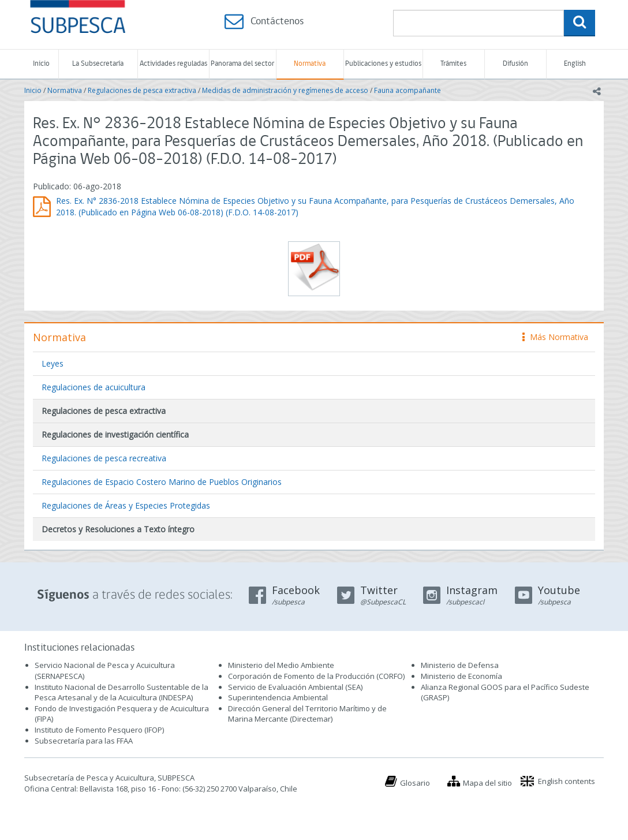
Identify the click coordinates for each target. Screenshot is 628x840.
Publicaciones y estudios (383, 64)
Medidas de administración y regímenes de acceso (285, 90)
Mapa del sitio (487, 783)
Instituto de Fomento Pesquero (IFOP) (99, 730)
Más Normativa (555, 337)
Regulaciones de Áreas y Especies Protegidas (126, 505)
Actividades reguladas (173, 64)
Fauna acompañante (408, 90)
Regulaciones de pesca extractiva (142, 90)
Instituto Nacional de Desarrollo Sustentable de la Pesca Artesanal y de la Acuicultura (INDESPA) (122, 692)
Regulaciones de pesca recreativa (104, 458)
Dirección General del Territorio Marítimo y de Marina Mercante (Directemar (307, 714)
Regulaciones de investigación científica (115, 434)
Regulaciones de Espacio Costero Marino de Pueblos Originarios (162, 482)
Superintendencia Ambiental (278, 697)
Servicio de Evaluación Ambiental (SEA (294, 687)
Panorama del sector (242, 64)
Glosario (415, 783)
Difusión (515, 64)
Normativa (310, 64)
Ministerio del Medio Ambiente (281, 665)
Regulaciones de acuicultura (94, 387)
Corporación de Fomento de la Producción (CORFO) (316, 676)
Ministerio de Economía (461, 676)
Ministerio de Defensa (460, 665)
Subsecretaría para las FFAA (84, 741)
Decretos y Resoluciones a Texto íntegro (118, 529)
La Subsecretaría (98, 64)
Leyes (53, 363)
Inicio (41, 64)
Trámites (453, 64)
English (575, 64)
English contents (567, 781)
